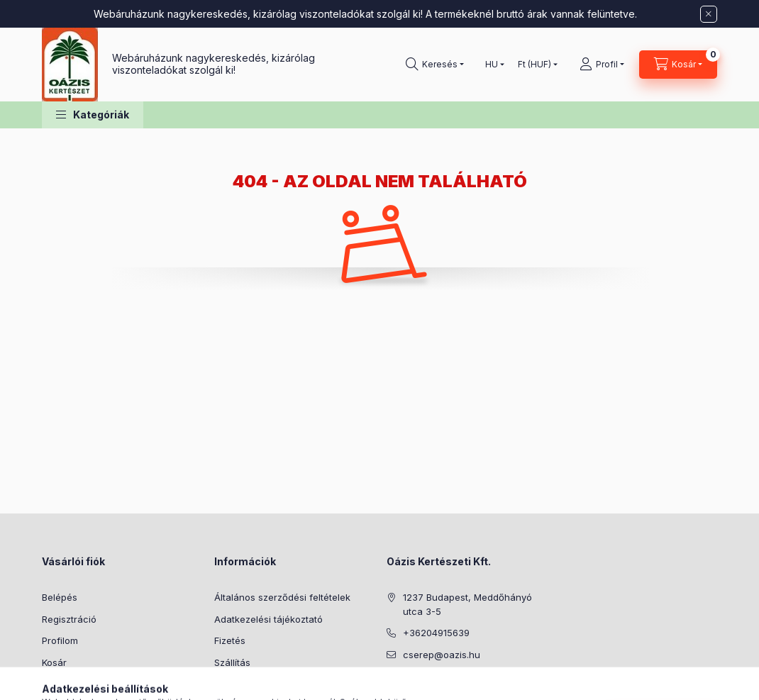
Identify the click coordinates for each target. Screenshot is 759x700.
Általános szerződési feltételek (282, 597)
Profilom (60, 640)
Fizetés (230, 640)
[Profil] (602, 65)
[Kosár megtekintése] (678, 65)
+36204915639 (436, 633)
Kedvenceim (69, 684)
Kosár (54, 662)
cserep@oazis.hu (442, 655)
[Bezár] (709, 14)
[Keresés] (435, 65)
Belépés (60, 597)
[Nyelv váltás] (492, 65)
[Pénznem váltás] (534, 65)
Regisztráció (69, 619)
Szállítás (232, 662)
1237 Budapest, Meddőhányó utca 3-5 (467, 604)
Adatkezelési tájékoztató (268, 619)
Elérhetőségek (246, 684)
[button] (93, 115)
